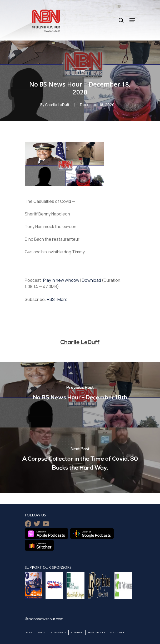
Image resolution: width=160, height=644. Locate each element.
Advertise (77, 632)
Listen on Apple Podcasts (46, 534)
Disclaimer (117, 632)
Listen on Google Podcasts (92, 534)
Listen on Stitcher (39, 545)
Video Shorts (58, 632)
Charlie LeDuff (57, 105)
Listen (80, 71)
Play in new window (61, 280)
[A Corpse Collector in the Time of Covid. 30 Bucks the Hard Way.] (80, 460)
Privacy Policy (97, 632)
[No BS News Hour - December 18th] (80, 395)
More (62, 299)
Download (91, 280)
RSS (51, 299)
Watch (41, 632)
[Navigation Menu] (132, 20)
